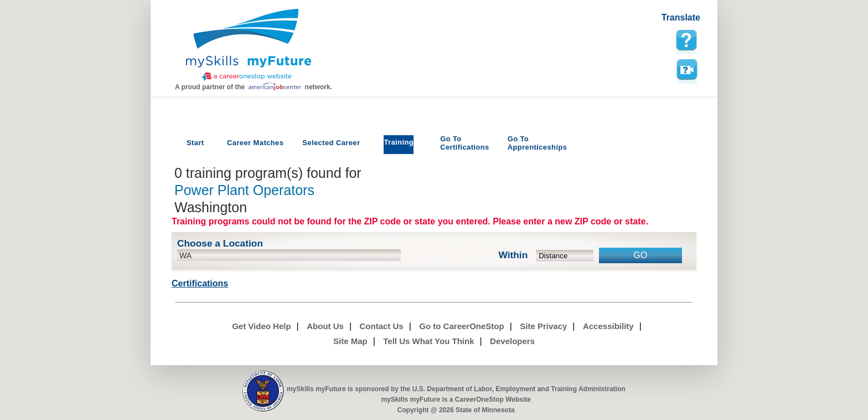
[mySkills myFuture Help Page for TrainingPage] (686, 40)
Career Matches (255, 143)
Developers (512, 341)
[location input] (289, 255)
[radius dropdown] (565, 256)
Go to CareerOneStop (461, 326)
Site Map (350, 341)
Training (399, 142)
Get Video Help (261, 326)
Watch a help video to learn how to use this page (686, 70)
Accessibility (608, 326)
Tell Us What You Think (428, 341)
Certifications (465, 143)
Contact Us (382, 326)
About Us (325, 326)
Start (195, 143)
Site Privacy (543, 326)
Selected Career (331, 143)
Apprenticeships (538, 143)
